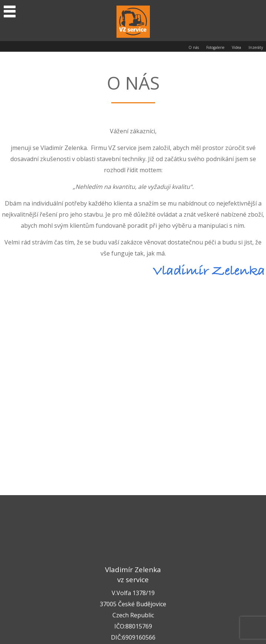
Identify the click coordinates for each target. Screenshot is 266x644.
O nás (194, 47)
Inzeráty (256, 47)
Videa (237, 47)
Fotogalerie (215, 47)
